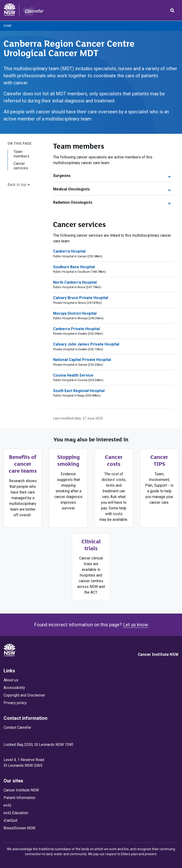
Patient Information (19, 798)
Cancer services (21, 166)
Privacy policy (15, 703)
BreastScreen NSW (19, 828)
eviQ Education (16, 813)
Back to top (19, 185)
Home (8, 26)
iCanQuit (10, 820)
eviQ (7, 805)
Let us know (136, 625)
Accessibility (14, 688)
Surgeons (112, 176)
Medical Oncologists (112, 189)
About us (11, 680)
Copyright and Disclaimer (24, 695)
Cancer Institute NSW (158, 654)
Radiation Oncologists (112, 202)
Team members (21, 154)
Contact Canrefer (17, 727)
